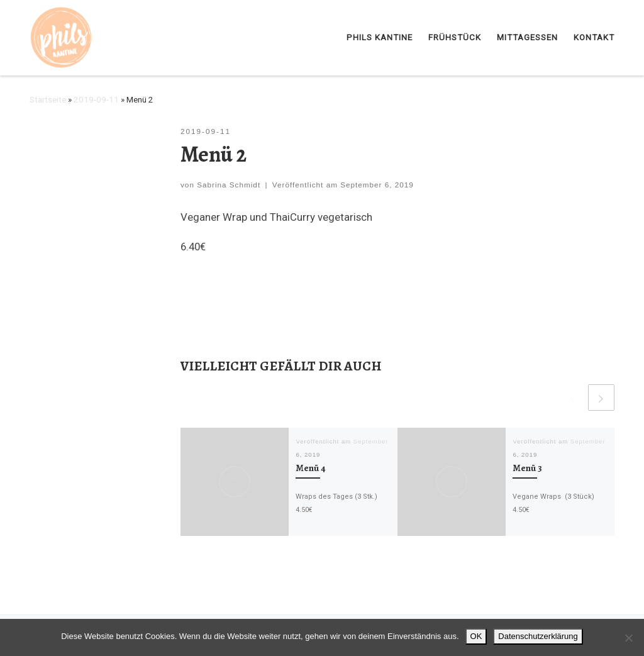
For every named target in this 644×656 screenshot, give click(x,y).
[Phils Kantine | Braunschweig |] (61, 36)
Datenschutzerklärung (538, 636)
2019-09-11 (96, 100)
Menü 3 (527, 468)
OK (476, 636)
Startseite (48, 100)
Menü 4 (311, 468)
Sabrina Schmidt (229, 185)
